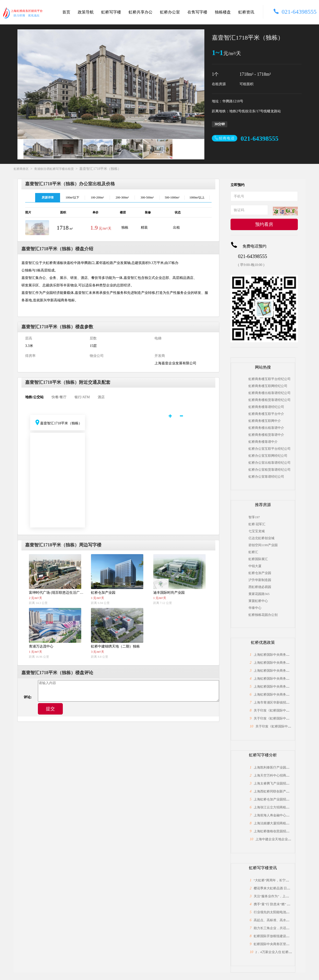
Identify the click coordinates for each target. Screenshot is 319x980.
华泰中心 (255, 608)
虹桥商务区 (21, 169)
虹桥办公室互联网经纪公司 (268, 456)
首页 (66, 12)
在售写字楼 (197, 12)
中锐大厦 (255, 566)
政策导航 (86, 12)
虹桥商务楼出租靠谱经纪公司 (270, 393)
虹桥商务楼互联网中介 (265, 421)
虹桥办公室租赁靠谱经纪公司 (270, 470)
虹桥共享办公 (141, 12)
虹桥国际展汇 (258, 559)
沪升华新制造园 (260, 580)
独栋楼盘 (223, 12)
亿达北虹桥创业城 (261, 538)
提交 (50, 709)
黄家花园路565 (259, 594)
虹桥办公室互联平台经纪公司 (270, 449)
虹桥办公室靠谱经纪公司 (266, 477)
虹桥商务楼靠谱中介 (263, 442)
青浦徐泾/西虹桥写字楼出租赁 (54, 169)
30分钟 (220, 124)
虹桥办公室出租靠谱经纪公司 (270, 463)
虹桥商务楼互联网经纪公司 (268, 386)
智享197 (254, 517)
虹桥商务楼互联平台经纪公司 (270, 379)
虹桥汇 (253, 552)
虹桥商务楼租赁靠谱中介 (266, 435)
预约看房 (264, 224)
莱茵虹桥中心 (258, 601)
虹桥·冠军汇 (257, 524)
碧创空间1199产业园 (263, 545)
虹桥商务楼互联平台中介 (266, 414)
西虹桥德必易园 (260, 587)
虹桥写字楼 (111, 12)
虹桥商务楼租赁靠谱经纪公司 (270, 400)
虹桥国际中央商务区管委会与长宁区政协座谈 (286, 944)
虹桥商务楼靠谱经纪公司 (266, 407)
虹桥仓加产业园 (260, 573)
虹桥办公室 (170, 12)
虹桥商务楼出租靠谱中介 (266, 428)
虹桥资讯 (246, 12)
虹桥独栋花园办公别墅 (263, 615)
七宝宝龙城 (257, 531)
